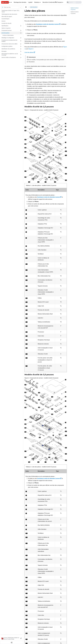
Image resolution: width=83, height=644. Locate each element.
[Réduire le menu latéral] (12, 642)
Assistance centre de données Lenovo (48, 24)
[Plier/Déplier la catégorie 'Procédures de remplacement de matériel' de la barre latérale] (21, 41)
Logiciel (30, 2)
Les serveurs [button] (7, 2)
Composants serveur (7, 30)
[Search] (74, 2)
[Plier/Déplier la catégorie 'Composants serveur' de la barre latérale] (21, 31)
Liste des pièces (5, 33)
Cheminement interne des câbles (9, 44)
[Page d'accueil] (26, 7)
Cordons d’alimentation (8, 35)
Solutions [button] (37, 2)
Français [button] (59, 2)
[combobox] (4, 7)
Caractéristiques (5, 19)
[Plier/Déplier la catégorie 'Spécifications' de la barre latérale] (21, 26)
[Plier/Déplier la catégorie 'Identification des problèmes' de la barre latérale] (21, 49)
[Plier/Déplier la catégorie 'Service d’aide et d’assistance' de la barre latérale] (21, 57)
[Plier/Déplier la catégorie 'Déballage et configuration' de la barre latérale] (21, 38)
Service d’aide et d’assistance (9, 57)
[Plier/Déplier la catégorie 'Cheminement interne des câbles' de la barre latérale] (21, 44)
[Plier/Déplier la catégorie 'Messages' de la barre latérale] (21, 51)
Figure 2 (31, 49)
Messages (4, 51)
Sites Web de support (7, 16)
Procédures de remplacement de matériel (9, 41)
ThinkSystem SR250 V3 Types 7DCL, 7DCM (11, 11)
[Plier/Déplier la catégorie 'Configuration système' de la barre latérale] (21, 46)
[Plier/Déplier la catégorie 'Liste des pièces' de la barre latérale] (21, 33)
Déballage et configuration (8, 38)
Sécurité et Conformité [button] (49, 2)
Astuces (3, 21)
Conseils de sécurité (6, 23)
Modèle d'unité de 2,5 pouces (75, 9)
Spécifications (5, 26)
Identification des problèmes (8, 49)
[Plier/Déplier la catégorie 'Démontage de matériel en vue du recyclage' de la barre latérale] (21, 54)
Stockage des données (20, 2)
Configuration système (7, 46)
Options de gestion (6, 28)
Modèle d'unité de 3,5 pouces (75, 13)
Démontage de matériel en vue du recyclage (10, 54)
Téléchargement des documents (9, 14)
